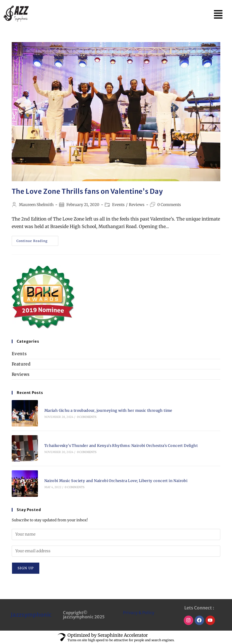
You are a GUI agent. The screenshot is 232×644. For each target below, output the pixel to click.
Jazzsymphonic (31, 615)
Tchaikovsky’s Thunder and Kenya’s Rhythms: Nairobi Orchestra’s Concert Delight (121, 446)
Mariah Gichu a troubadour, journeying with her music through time (109, 411)
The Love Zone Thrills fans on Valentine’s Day (87, 191)
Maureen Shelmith (36, 205)
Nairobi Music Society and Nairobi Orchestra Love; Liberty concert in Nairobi (116, 481)
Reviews (137, 205)
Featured (21, 364)
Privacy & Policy (139, 613)
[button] (218, 14)
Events (118, 205)
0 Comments (169, 205)
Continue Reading (37, 239)
